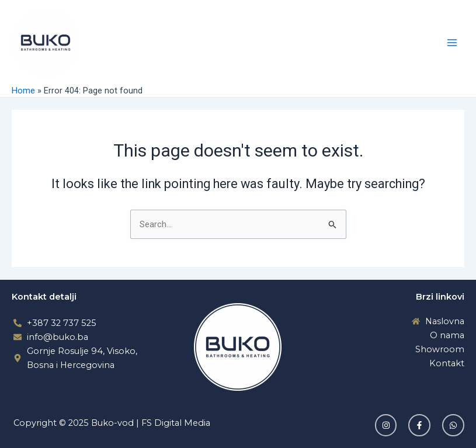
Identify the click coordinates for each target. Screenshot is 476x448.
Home (23, 91)
